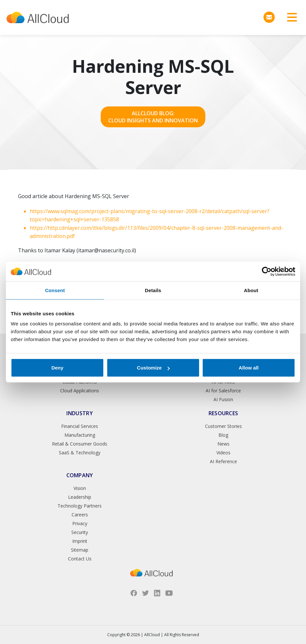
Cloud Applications (80, 391)
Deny (57, 368)
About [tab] (251, 290)
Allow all (249, 368)
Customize (153, 368)
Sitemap (80, 550)
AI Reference (223, 461)
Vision (80, 488)
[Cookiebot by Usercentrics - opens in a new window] (267, 271)
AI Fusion (223, 399)
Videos (223, 453)
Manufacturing (80, 435)
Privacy (80, 523)
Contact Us (80, 559)
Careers (80, 515)
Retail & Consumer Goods (80, 444)
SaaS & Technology (80, 453)
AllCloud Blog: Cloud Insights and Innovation (153, 117)
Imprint (80, 541)
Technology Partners (80, 506)
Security (80, 532)
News (223, 444)
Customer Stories (223, 426)
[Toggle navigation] (290, 17)
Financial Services (80, 426)
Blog (223, 435)
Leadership (80, 497)
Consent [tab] (55, 290)
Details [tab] (153, 290)
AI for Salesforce (223, 391)
